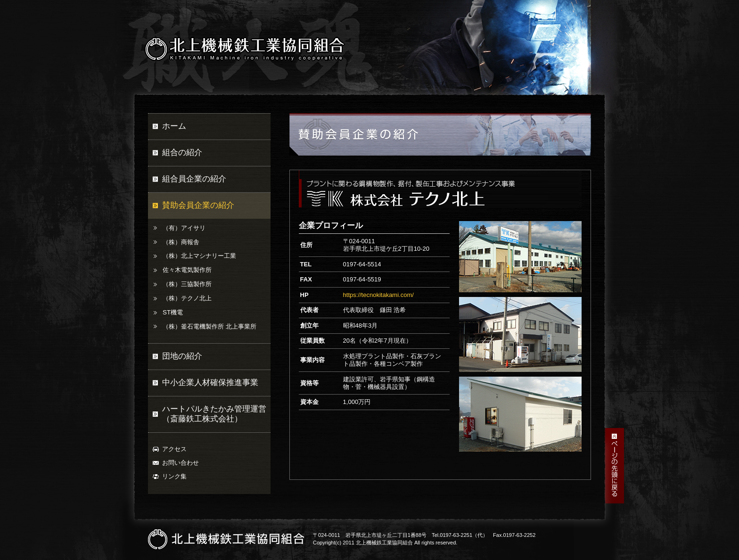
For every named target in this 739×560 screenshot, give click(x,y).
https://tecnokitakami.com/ (378, 295)
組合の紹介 (182, 152)
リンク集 (174, 476)
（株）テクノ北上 (187, 298)
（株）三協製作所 (187, 284)
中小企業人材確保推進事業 (210, 383)
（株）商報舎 (181, 242)
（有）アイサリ (184, 228)
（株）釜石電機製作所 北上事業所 (209, 326)
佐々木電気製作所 (187, 270)
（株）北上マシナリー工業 (199, 256)
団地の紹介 (182, 356)
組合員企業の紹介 (194, 179)
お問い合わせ (181, 463)
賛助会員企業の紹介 (198, 205)
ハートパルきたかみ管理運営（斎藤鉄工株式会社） (214, 414)
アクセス (174, 449)
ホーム (174, 126)
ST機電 (173, 312)
